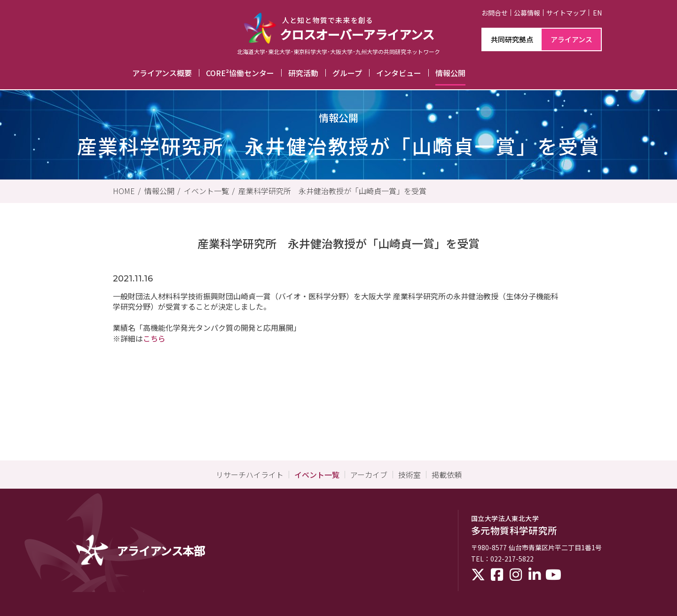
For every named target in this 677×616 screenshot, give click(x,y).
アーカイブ (369, 475)
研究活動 (303, 73)
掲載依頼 (447, 475)
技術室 (409, 475)
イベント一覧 (206, 191)
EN (597, 13)
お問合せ (495, 13)
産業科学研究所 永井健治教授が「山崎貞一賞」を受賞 (332, 191)
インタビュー (399, 73)
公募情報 (527, 13)
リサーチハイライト (250, 475)
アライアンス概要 (162, 73)
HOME (124, 191)
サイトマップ (566, 13)
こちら (154, 338)
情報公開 (450, 73)
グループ (347, 73)
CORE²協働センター (240, 73)
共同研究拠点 (512, 39)
